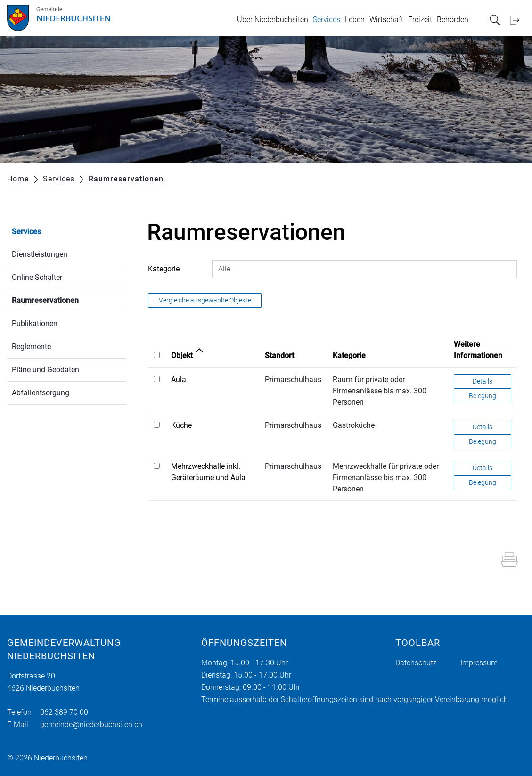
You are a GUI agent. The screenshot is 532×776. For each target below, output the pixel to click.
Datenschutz (416, 663)
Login (517, 20)
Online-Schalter (37, 277)
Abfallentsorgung (41, 393)
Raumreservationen (68, 299)
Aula (179, 380)
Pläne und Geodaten (45, 370)
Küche (181, 425)
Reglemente (31, 347)
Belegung (483, 396)
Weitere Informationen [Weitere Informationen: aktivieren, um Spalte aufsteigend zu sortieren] (478, 350)
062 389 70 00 (64, 712)
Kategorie (164, 269)
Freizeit (420, 20)
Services (327, 20)
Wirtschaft (386, 20)
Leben (355, 20)
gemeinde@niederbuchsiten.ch (91, 724)
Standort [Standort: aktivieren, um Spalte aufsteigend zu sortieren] (279, 355)
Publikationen (35, 323)
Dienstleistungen (40, 254)
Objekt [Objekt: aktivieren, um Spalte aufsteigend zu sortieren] (182, 355)
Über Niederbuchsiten (273, 20)
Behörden (453, 20)
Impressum (479, 663)
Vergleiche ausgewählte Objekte (205, 300)
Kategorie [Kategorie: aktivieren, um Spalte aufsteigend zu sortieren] (349, 355)
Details (483, 381)
